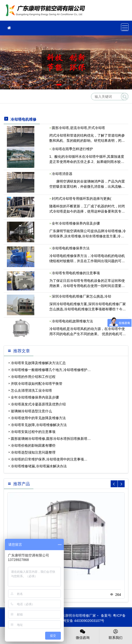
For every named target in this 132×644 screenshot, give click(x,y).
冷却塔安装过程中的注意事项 (33, 432)
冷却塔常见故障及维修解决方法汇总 (38, 363)
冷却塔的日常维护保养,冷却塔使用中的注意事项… (49, 459)
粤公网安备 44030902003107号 (78, 621)
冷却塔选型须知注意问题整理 (33, 452)
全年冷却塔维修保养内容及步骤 (76, 223)
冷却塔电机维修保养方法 (71, 248)
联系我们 (116, 634)
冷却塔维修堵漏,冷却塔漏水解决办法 (39, 466)
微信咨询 (83, 634)
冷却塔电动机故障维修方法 (72, 321)
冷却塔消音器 (62, 174)
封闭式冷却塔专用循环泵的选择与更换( (82, 199)
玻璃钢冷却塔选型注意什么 (31, 411)
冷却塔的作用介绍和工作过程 (33, 377)
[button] (59, 85)
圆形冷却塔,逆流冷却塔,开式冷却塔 (79, 128)
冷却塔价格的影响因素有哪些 (33, 445)
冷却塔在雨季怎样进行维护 (72, 149)
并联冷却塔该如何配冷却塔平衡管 (37, 384)
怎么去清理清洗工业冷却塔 (31, 390)
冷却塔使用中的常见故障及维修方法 (38, 418)
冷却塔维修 (47, 12)
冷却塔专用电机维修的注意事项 (76, 273)
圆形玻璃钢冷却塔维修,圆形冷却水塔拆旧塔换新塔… (51, 439)
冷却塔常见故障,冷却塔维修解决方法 (39, 425)
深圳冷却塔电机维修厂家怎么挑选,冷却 (81, 296)
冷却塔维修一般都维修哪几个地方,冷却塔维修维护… (51, 370)
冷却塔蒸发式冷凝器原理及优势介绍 (38, 404)
